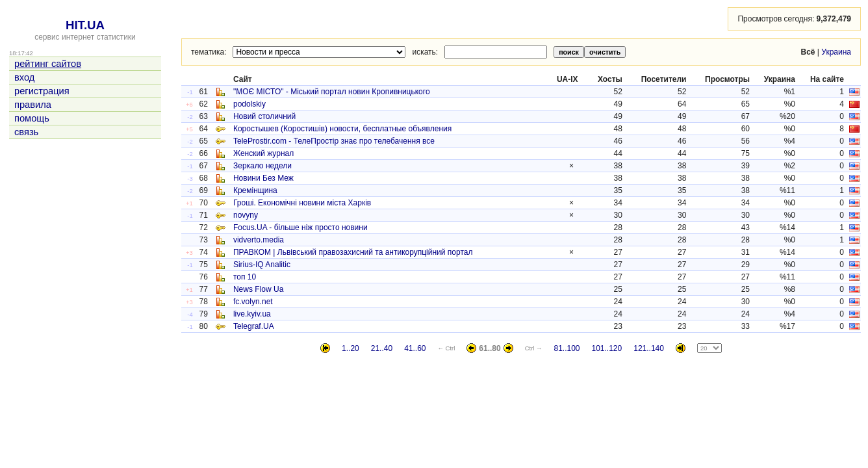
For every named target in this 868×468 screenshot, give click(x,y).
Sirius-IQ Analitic (262, 265)
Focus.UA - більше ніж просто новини (300, 227)
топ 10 (245, 277)
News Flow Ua (258, 289)
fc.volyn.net (253, 302)
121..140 (649, 348)
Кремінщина (255, 190)
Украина (836, 52)
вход (24, 77)
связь (26, 132)
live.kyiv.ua (252, 314)
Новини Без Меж (263, 178)
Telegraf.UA (254, 326)
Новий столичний (264, 116)
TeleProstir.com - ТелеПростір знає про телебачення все (334, 141)
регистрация (42, 91)
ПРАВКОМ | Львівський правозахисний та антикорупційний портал (353, 252)
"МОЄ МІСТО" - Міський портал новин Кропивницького (332, 92)
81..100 (567, 348)
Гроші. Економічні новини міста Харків (302, 203)
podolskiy (249, 104)
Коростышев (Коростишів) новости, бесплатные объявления (342, 129)
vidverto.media (259, 240)
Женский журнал (263, 153)
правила (33, 105)
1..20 (351, 348)
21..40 (382, 348)
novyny (246, 215)
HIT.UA (85, 25)
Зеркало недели (262, 166)
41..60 (415, 348)
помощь (32, 118)
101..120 (607, 348)
